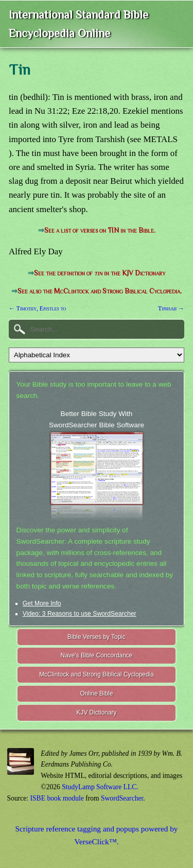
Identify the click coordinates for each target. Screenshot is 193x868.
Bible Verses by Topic (97, 637)
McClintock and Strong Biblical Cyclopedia (97, 674)
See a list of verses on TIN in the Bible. (100, 230)
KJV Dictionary (97, 713)
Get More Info (42, 603)
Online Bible (96, 693)
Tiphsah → (171, 308)
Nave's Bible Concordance (97, 655)
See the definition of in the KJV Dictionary (100, 273)
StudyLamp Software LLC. (100, 787)
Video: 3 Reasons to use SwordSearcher (80, 614)
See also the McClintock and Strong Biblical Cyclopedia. (100, 291)
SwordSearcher (122, 798)
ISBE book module (57, 798)
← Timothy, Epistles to (37, 308)
